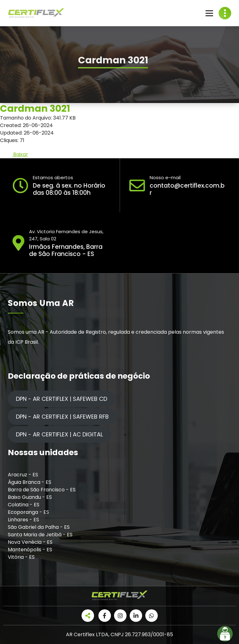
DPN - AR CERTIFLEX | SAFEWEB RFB (62, 417)
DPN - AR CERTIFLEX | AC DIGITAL (59, 434)
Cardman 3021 (35, 109)
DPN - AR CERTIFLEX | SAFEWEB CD (62, 399)
